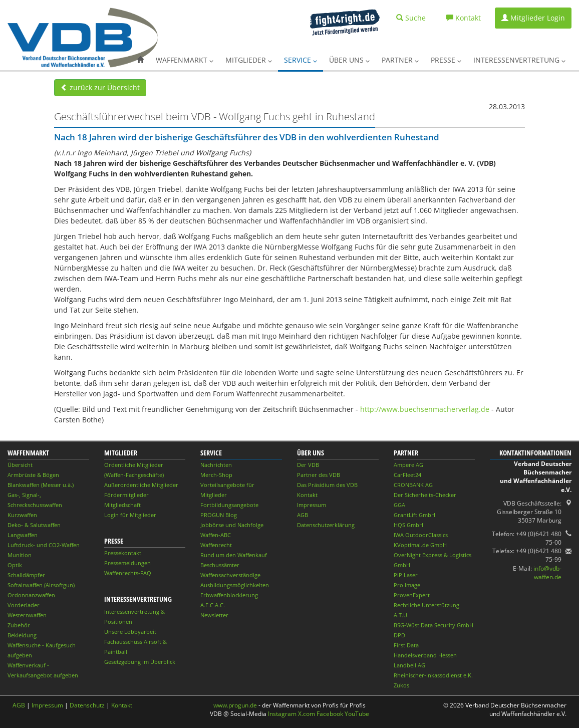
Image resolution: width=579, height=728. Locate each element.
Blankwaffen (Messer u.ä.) (41, 485)
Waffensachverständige (230, 575)
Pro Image (407, 585)
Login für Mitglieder (130, 515)
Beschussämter (220, 565)
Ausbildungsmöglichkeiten (235, 585)
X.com (307, 714)
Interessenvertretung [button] (519, 60)
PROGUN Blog (219, 515)
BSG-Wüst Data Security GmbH (433, 625)
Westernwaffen (27, 615)
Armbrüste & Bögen (33, 475)
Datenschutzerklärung (326, 525)
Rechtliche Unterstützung (426, 605)
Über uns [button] (349, 60)
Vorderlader (24, 605)
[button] (140, 60)
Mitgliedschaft (122, 505)
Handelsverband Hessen (425, 655)
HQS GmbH (408, 525)
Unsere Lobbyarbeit (130, 632)
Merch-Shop (216, 475)
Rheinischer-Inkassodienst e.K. (433, 675)
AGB (303, 515)
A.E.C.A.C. (213, 605)
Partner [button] (400, 60)
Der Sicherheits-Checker (425, 495)
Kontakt (307, 495)
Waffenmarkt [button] (185, 60)
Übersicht (20, 465)
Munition (20, 555)
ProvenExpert (412, 595)
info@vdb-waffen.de (547, 573)
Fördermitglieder (126, 495)
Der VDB (308, 465)
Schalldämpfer (26, 575)
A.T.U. (401, 615)
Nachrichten (216, 465)
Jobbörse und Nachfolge (232, 525)
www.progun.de (235, 705)
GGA (399, 505)
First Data (406, 645)
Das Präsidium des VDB (327, 485)
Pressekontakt (123, 553)
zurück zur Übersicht (100, 87)
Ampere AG (408, 465)
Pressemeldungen (127, 563)
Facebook (330, 714)
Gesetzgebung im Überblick (140, 662)
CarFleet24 (407, 475)
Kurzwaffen (22, 515)
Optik (15, 565)
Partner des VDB (319, 475)
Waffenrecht (216, 545)
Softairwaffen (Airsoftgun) (41, 585)
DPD (399, 635)
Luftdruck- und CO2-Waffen (44, 545)
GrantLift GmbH (414, 515)
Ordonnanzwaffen (31, 595)
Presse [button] (446, 60)
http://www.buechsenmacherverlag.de (425, 409)
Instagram (282, 714)
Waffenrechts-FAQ (128, 573)
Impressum (312, 505)
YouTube (357, 714)
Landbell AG (409, 665)
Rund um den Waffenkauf (234, 555)
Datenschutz (87, 705)
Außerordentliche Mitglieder (141, 485)
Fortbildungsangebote (229, 505)
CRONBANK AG (413, 485)
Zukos (401, 685)
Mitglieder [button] (249, 60)
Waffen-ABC (216, 535)
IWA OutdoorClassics (421, 535)
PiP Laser (406, 575)
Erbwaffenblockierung (229, 595)
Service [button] (301, 60)
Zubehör (19, 625)
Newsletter (214, 615)
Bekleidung (22, 635)
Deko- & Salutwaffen (34, 525)
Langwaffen (23, 535)
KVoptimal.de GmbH (420, 545)
